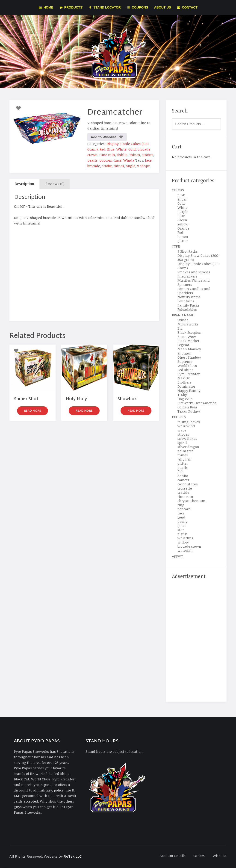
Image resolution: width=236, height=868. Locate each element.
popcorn (106, 160)
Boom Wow (187, 337)
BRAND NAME (183, 315)
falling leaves (189, 422)
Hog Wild (185, 399)
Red (102, 149)
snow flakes (187, 438)
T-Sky (182, 395)
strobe (107, 166)
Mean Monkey (189, 349)
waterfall (185, 550)
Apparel (178, 556)
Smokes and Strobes (194, 272)
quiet (182, 526)
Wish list (220, 856)
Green (182, 220)
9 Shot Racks (188, 251)
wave (182, 430)
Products (71, 7)
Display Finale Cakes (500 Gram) (199, 266)
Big (180, 328)
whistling (186, 538)
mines (135, 155)
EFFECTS (179, 417)
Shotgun (184, 353)
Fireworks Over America (197, 403)
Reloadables (187, 309)
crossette (185, 488)
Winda (129, 160)
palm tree (186, 451)
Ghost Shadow (189, 357)
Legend (183, 345)
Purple (183, 212)
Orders (199, 856)
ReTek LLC (73, 857)
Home (46, 7)
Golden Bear (187, 407)
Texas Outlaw (189, 411)
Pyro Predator (189, 374)
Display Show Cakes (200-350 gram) (199, 257)
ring (181, 505)
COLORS (178, 190)
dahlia (122, 155)
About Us (163, 7)
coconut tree (188, 484)
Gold (132, 149)
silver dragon (188, 447)
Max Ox (184, 378)
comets (183, 480)
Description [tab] (24, 184)
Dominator (186, 386)
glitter (183, 241)
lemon (183, 236)
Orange (183, 228)
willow (183, 542)
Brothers (184, 382)
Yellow (183, 224)
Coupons (137, 7)
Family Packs (188, 305)
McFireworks (188, 324)
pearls (92, 160)
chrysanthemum (191, 501)
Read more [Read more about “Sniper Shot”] (32, 411)
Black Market (188, 341)
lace (148, 160)
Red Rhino (186, 370)
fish (181, 472)
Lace (118, 160)
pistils (183, 534)
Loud (181, 517)
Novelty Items (189, 297)
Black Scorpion (189, 332)
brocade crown (189, 546)
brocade (94, 166)
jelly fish (184, 459)
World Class (187, 366)
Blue (111, 149)
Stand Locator (105, 7)
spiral (182, 443)
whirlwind (186, 426)
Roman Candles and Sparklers (194, 291)
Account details (173, 856)
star (181, 530)
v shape (143, 166)
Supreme (185, 361)
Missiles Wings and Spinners (194, 282)
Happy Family (189, 390)
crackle (183, 492)
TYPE (176, 246)
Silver (182, 199)
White (121, 149)
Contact (187, 7)
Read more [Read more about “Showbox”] (136, 411)
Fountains (186, 301)
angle (131, 166)
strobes (147, 155)
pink (181, 195)
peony (182, 521)
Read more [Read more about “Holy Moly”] (84, 411)
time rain (107, 155)
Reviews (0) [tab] (55, 184)
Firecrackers (187, 276)
